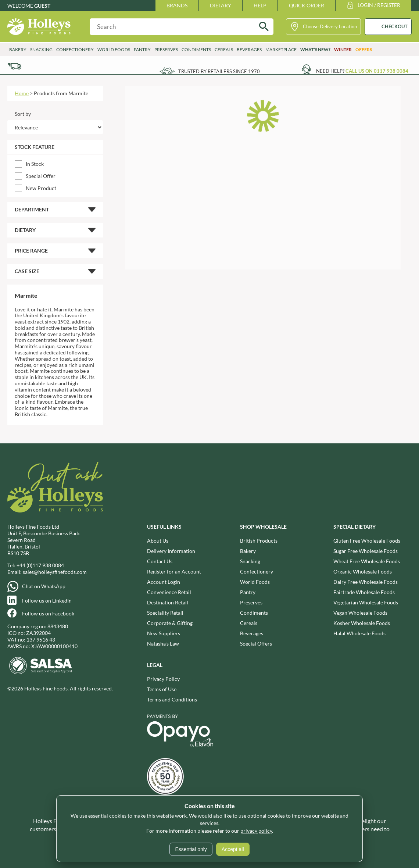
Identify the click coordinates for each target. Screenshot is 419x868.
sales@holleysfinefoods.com (55, 572)
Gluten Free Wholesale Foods (367, 541)
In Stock (35, 164)
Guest (42, 6)
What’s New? (315, 49)
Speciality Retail (165, 613)
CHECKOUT (395, 26)
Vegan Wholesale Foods (360, 613)
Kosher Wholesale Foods (362, 623)
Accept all (233, 849)
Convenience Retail (169, 592)
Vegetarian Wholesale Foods (366, 602)
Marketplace (281, 49)
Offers (364, 49)
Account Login (164, 582)
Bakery (18, 49)
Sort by (23, 114)
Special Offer (41, 176)
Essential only (191, 849)
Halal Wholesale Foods (359, 633)
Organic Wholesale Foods (363, 571)
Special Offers (256, 644)
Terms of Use (162, 689)
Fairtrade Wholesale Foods (364, 592)
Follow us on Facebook (48, 613)
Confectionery (75, 49)
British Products (259, 541)
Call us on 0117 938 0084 (377, 71)
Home (22, 93)
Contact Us (160, 561)
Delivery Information (171, 551)
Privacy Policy (163, 679)
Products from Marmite (61, 93)
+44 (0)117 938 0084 (40, 565)
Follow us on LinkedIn (47, 601)
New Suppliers (164, 633)
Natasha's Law (163, 644)
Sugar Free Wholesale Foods (366, 551)
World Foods (114, 49)
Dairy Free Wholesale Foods (366, 582)
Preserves (166, 49)
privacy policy (256, 831)
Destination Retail (168, 602)
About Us (158, 541)
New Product (41, 188)
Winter (343, 49)
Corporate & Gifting (170, 623)
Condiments (196, 49)
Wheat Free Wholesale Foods (367, 561)
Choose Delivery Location (330, 26)
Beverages (249, 49)
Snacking (41, 49)
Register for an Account (174, 571)
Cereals (224, 49)
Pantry (142, 49)
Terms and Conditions (172, 699)
